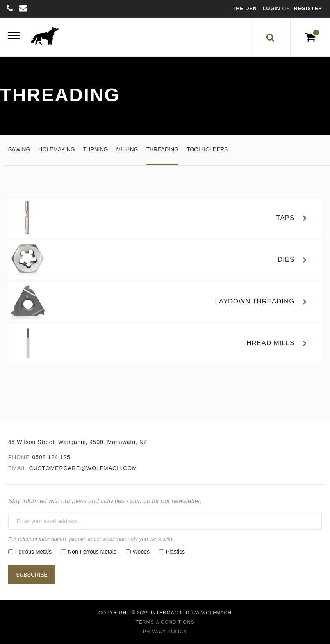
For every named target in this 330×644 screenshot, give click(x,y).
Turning (96, 149)
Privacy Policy (165, 632)
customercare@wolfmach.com (83, 468)
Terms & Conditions (165, 622)
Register (308, 9)
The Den (245, 9)
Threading (162, 149)
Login (272, 9)
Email (17, 468)
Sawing (19, 149)
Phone (19, 457)
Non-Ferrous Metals (92, 552)
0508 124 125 (51, 457)
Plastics (175, 552)
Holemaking (56, 149)
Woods (141, 552)
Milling (127, 149)
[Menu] (14, 37)
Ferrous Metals (33, 552)
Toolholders (207, 149)
